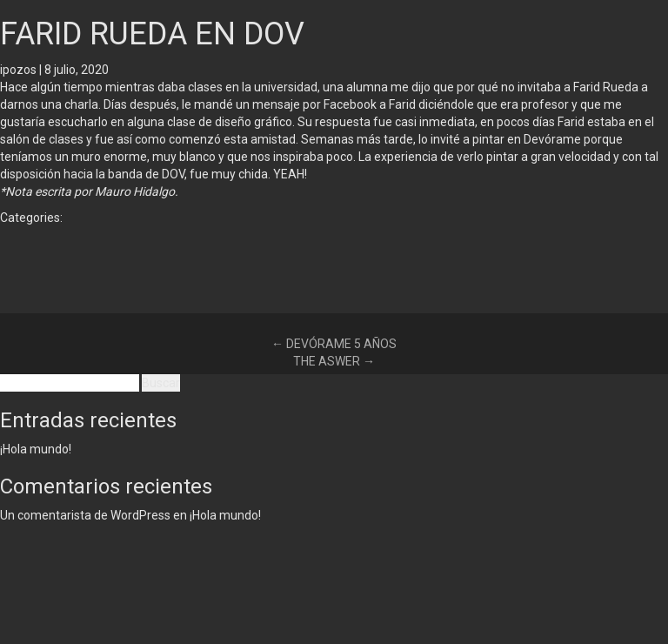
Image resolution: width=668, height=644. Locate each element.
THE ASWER (334, 361)
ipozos (18, 70)
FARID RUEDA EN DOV (152, 34)
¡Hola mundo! (36, 449)
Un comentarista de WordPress (85, 515)
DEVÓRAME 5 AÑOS (334, 344)
